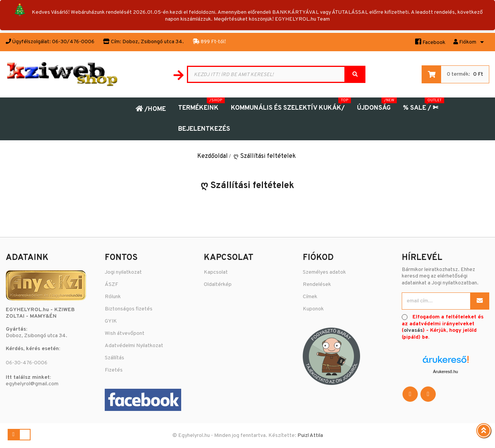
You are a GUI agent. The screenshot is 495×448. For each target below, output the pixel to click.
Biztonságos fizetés (129, 309)
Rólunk (113, 297)
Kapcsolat (216, 272)
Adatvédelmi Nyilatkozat (134, 346)
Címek (310, 297)
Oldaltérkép (218, 285)
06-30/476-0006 (73, 42)
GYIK (111, 321)
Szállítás (114, 358)
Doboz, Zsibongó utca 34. (153, 42)
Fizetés (114, 370)
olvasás (413, 330)
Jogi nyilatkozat (123, 272)
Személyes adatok (324, 272)
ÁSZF (111, 285)
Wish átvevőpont (125, 334)
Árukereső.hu (445, 372)
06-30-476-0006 (27, 363)
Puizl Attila (310, 436)
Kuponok (313, 309)
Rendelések (317, 285)
